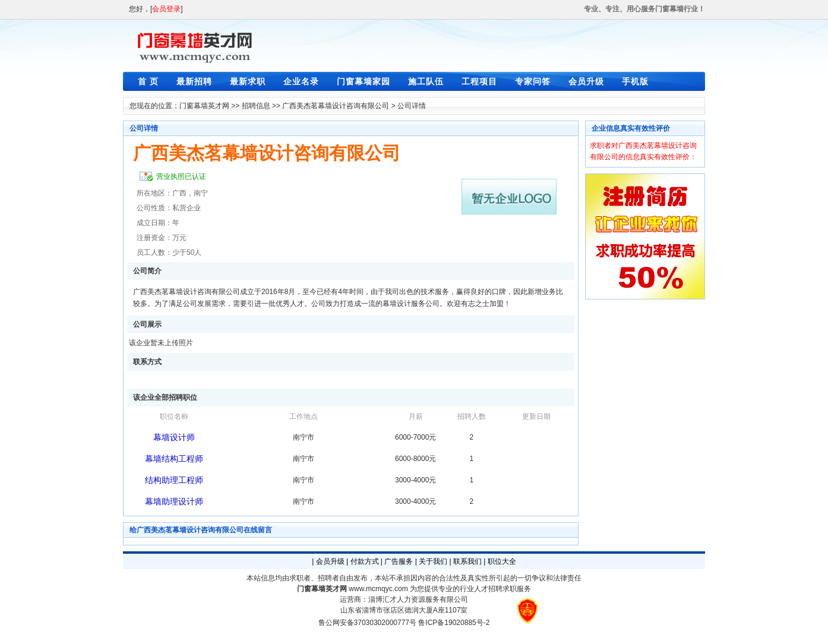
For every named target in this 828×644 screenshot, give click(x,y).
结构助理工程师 (174, 480)
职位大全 (502, 561)
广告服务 (399, 561)
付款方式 (365, 561)
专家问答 (533, 81)
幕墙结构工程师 (174, 459)
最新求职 (248, 81)
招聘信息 (256, 106)
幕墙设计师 (174, 437)
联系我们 (467, 561)
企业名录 (301, 81)
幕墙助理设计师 (174, 501)
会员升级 (586, 81)
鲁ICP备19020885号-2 (454, 623)
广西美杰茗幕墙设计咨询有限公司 (336, 106)
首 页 (148, 81)
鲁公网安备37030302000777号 (367, 623)
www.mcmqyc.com (378, 589)
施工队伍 (426, 81)
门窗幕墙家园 (364, 81)
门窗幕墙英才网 (204, 106)
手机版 (635, 81)
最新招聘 (194, 81)
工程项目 (479, 81)
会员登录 (166, 9)
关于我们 (433, 561)
